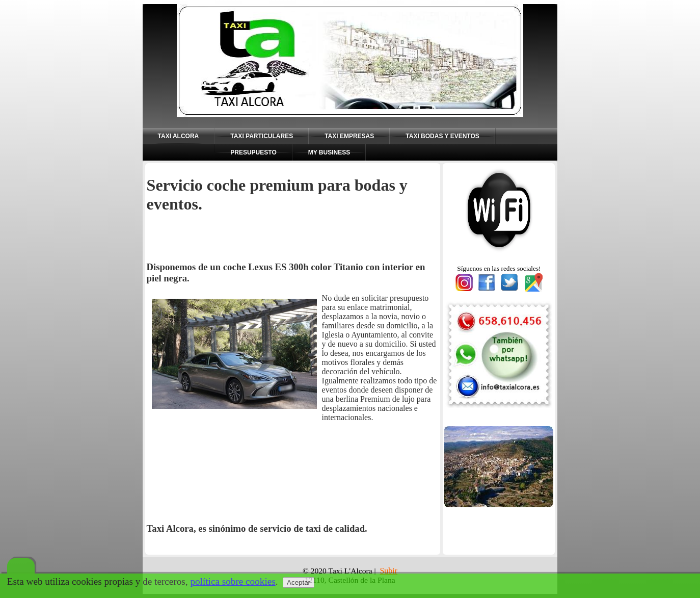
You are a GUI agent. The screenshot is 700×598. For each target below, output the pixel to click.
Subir (388, 571)
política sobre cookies (233, 581)
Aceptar (299, 582)
